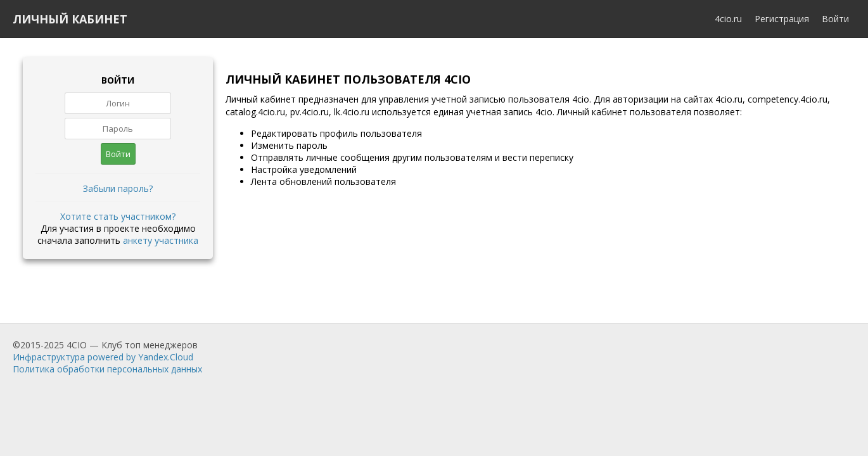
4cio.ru (728, 19)
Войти (835, 19)
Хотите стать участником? (118, 216)
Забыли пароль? (118, 188)
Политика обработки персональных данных (107, 369)
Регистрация (782, 19)
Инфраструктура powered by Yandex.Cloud (103, 357)
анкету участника (161, 240)
